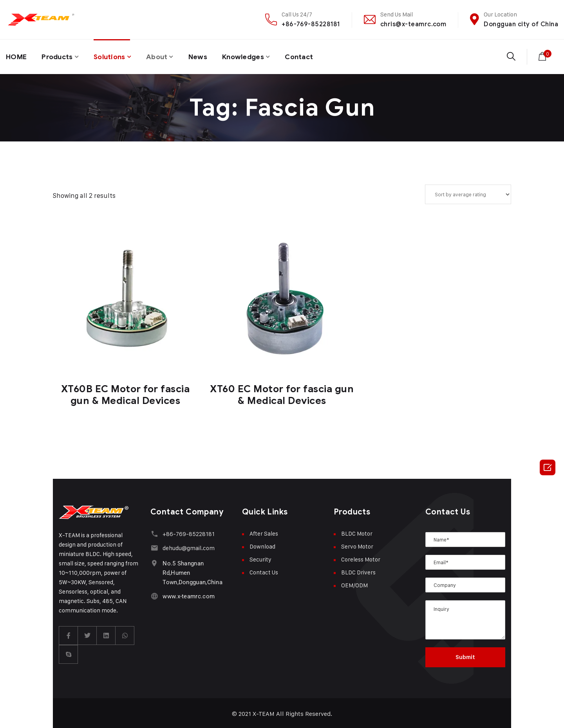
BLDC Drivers (358, 571)
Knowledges (250, 56)
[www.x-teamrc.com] (154, 594)
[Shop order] (468, 193)
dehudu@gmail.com (188, 546)
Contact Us (264, 571)
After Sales (264, 532)
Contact (308, 56)
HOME (17, 56)
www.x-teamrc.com (188, 594)
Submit (465, 656)
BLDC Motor (357, 532)
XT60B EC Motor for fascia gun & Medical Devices (126, 393)
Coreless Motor (361, 558)
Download (262, 545)
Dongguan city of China (521, 24)
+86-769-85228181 (311, 24)
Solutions (113, 56)
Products (59, 56)
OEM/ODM (354, 584)
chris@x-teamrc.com (413, 24)
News (204, 56)
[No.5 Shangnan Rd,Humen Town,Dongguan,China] (154, 561)
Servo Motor (357, 545)
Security (260, 558)
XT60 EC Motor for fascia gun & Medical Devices (282, 393)
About (162, 56)
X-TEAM (264, 712)
